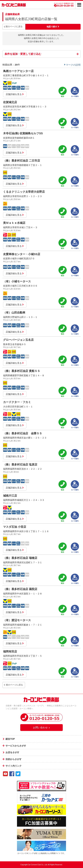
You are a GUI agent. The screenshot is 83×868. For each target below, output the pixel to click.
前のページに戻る (14, 27)
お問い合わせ (41, 727)
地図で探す (52, 27)
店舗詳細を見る (15, 94)
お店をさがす (12, 752)
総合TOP (10, 739)
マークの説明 (73, 65)
